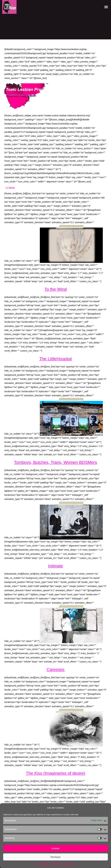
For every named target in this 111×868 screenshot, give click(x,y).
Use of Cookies (43, 864)
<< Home (10, 188)
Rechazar (55, 857)
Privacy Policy (57, 864)
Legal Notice (69, 864)
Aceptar (56, 848)
